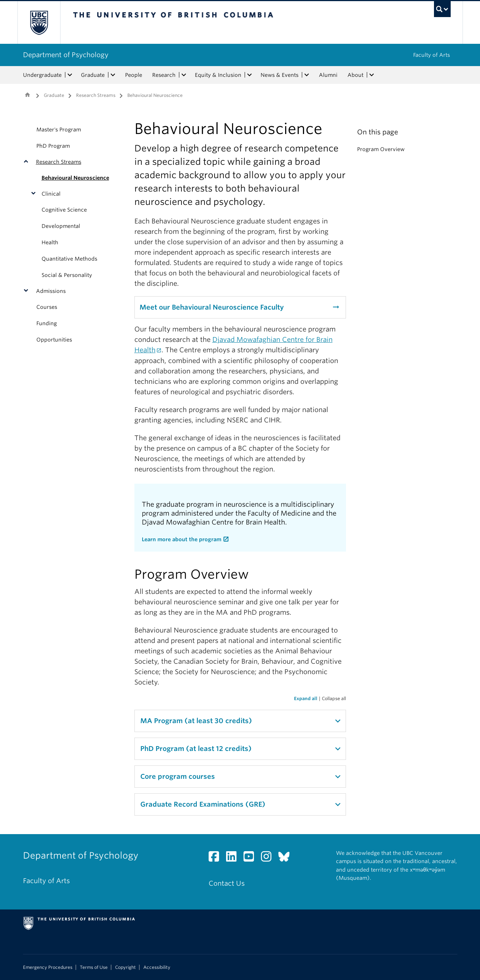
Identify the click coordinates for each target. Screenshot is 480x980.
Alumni (328, 75)
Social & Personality (67, 275)
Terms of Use (94, 967)
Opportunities (54, 340)
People (134, 75)
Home (27, 95)
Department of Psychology (66, 55)
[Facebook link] (217, 858)
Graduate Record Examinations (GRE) (203, 804)
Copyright (125, 967)
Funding (47, 323)
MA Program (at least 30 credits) (196, 721)
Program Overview (381, 149)
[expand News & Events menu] (307, 75)
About (355, 75)
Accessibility (157, 967)
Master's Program (59, 130)
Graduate (93, 75)
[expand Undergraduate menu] (70, 75)
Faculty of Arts (432, 55)
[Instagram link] (269, 858)
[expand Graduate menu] (113, 75)
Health (50, 242)
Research (164, 75)
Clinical (51, 194)
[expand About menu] (372, 75)
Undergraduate (42, 75)
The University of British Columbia (39, 22)
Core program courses (178, 776)
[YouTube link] (252, 858)
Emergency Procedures (48, 967)
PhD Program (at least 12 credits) (196, 749)
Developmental (61, 226)
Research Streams (96, 95)
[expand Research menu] (184, 75)
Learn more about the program (182, 539)
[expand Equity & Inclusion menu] (250, 75)
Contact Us (227, 883)
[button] (28, 162)
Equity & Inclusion (218, 75)
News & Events (280, 75)
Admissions (51, 291)
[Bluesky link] (287, 858)
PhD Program (53, 146)
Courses (47, 307)
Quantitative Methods (69, 259)
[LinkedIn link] (234, 858)
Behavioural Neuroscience (75, 178)
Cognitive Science (64, 210)
